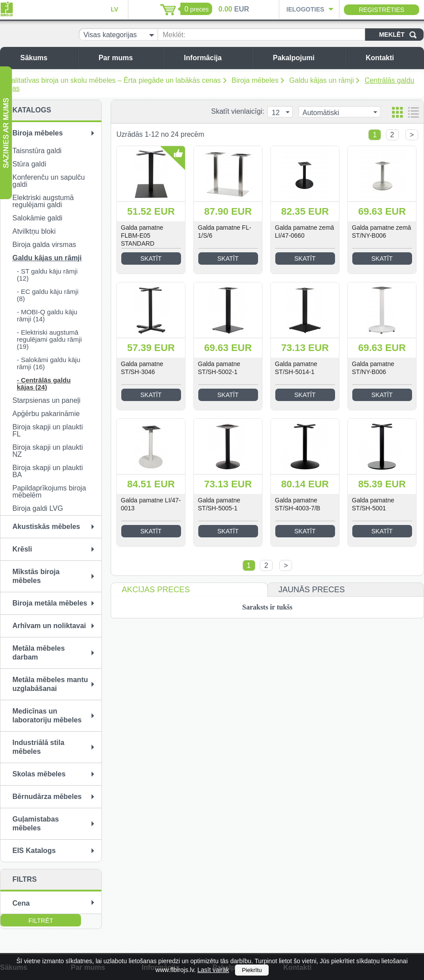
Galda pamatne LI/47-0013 (151, 504)
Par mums (129, 58)
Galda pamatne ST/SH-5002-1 (219, 368)
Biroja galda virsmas (44, 245)
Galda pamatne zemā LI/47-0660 (305, 231)
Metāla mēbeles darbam (39, 653)
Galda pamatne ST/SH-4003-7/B (298, 504)
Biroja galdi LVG (38, 508)
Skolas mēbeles (39, 774)
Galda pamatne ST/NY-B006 (373, 368)
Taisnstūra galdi (37, 151)
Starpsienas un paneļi (46, 400)
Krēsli (22, 549)
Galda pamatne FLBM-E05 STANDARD (142, 235)
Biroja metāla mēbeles (50, 603)
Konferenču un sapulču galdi (49, 181)
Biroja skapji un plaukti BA (48, 471)
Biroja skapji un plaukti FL (48, 430)
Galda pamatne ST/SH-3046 (142, 368)
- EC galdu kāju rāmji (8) (48, 295)
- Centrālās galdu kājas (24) (44, 384)
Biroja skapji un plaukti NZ (48, 451)
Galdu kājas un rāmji (322, 80)
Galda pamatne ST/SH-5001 (373, 504)
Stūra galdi (29, 164)
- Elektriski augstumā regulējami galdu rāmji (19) (49, 339)
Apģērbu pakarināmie (46, 414)
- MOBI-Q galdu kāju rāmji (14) (47, 315)
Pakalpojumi (306, 58)
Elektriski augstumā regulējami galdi (43, 201)
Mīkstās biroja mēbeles (36, 576)
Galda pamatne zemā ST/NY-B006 (382, 231)
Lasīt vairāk (213, 970)
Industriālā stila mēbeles (38, 747)
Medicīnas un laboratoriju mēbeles (47, 716)
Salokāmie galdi (37, 218)
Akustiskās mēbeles (46, 527)
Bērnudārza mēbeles (47, 797)
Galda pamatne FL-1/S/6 (225, 231)
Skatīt (151, 259)
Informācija (216, 58)
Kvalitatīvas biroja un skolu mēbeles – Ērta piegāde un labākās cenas (112, 80)
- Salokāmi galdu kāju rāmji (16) (48, 363)
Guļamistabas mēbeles (36, 824)
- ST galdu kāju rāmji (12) (47, 275)
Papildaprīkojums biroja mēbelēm (49, 492)
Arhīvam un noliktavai (49, 626)
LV (114, 9)
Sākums (47, 58)
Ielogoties (305, 9)
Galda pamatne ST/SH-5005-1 (219, 504)
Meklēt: (174, 35)
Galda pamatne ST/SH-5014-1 (296, 368)
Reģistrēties (382, 10)
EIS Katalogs (34, 851)
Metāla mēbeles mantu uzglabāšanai (50, 684)
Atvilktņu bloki (34, 231)
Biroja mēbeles (255, 80)
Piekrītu (252, 970)
